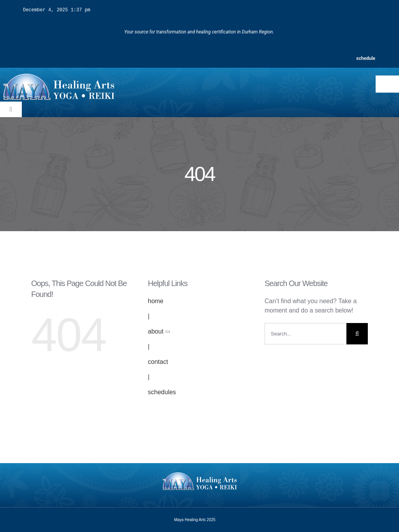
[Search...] (305, 333)
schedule (366, 58)
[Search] (357, 333)
